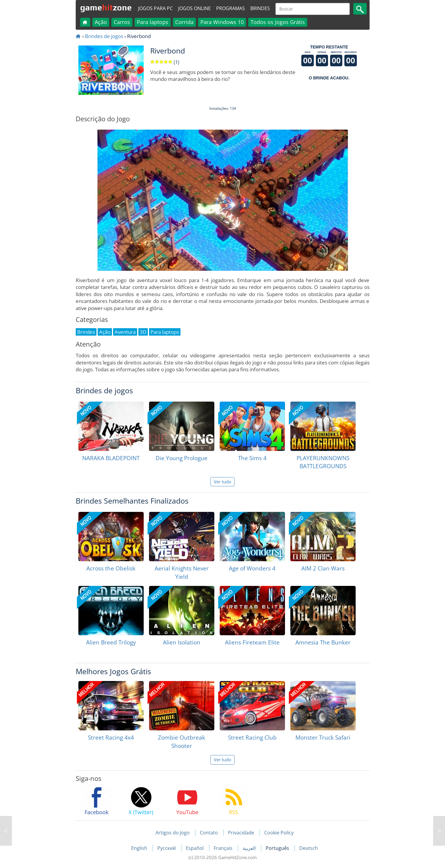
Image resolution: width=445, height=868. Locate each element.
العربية (250, 848)
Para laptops (153, 22)
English (140, 848)
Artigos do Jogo (173, 833)
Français (224, 848)
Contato (209, 833)
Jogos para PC (155, 8)
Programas (231, 8)
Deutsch (309, 848)
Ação (101, 22)
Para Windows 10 (222, 22)
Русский (167, 848)
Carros (122, 22)
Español (195, 848)
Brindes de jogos (104, 36)
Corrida (184, 22)
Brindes (260, 8)
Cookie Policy (279, 833)
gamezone (106, 7)
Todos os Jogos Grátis (278, 22)
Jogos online (194, 8)
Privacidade (241, 833)
